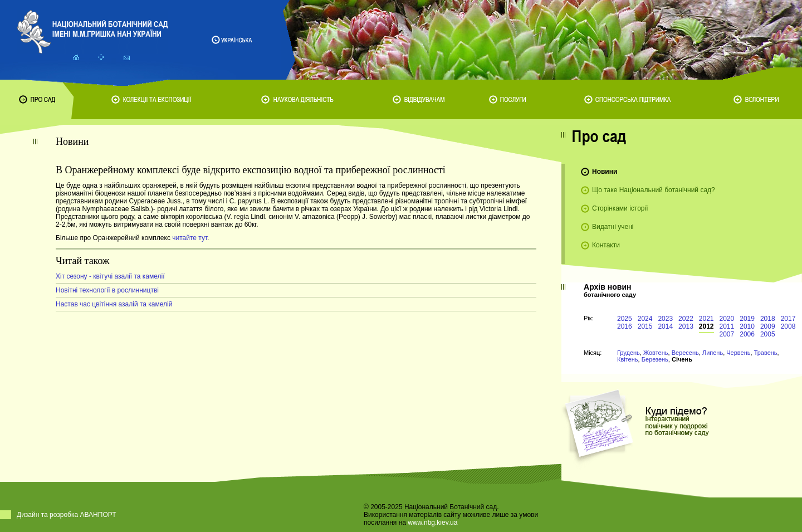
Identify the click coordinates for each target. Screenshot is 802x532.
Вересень (685, 353)
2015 (645, 326)
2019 (747, 319)
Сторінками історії (620, 208)
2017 (788, 319)
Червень (738, 353)
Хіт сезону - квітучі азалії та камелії (110, 276)
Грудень (629, 353)
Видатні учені (613, 227)
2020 (727, 319)
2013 (686, 326)
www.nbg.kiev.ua (432, 523)
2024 (645, 319)
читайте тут (190, 238)
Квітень (628, 359)
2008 (788, 326)
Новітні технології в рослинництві (107, 290)
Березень (655, 359)
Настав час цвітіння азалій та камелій (114, 304)
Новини (605, 172)
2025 (625, 319)
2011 (727, 326)
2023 (665, 319)
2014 (665, 326)
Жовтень (656, 353)
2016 (625, 326)
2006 (747, 334)
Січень (682, 359)
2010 (747, 326)
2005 (768, 334)
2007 (727, 334)
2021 (706, 319)
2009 (768, 326)
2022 (686, 319)
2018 (768, 319)
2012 (706, 326)
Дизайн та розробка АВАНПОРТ (67, 515)
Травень (766, 353)
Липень (713, 353)
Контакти (606, 245)
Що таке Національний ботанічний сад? (654, 190)
